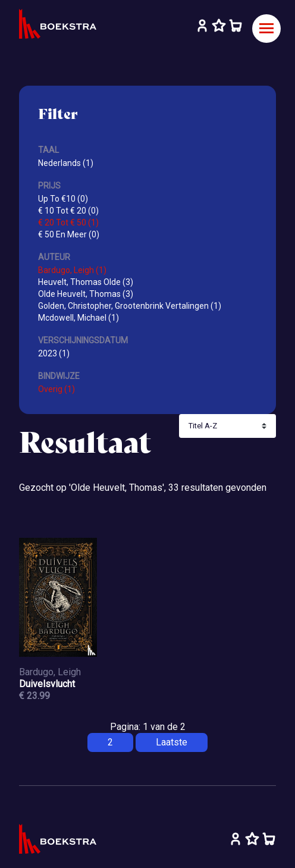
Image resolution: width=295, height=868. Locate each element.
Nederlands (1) (66, 163)
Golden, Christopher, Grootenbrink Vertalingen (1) (130, 306)
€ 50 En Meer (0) (69, 234)
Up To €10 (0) (63, 199)
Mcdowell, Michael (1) (79, 318)
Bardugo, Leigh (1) (72, 270)
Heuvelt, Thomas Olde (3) (86, 282)
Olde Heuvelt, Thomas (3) (86, 294)
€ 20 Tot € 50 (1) (68, 223)
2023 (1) (54, 353)
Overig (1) (57, 389)
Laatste (172, 742)
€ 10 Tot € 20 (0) (68, 211)
